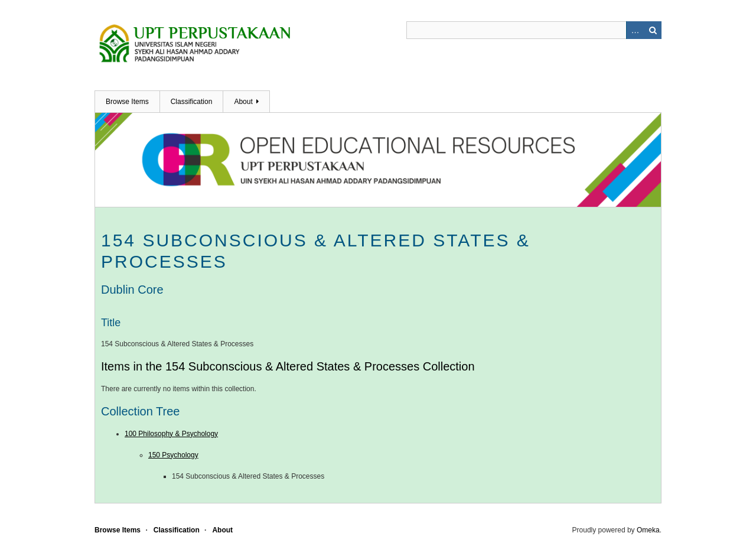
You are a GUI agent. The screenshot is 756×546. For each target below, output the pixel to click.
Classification (192, 102)
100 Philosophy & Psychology (171, 434)
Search (653, 30)
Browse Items (127, 102)
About (243, 102)
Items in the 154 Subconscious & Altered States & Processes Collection (288, 366)
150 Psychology (173, 455)
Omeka (648, 530)
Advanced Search (635, 30)
